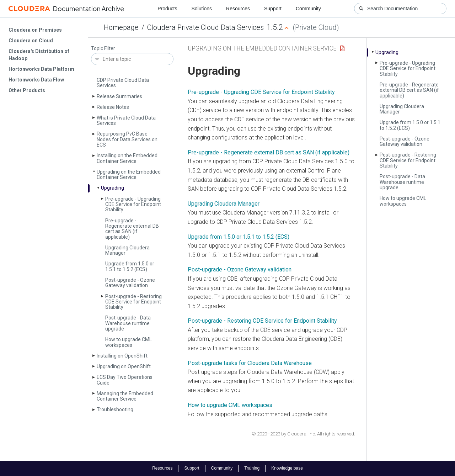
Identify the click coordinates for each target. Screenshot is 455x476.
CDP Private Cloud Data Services (123, 83)
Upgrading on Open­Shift (124, 366)
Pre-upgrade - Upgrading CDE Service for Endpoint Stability (133, 204)
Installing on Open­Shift (122, 356)
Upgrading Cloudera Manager (127, 250)
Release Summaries (119, 96)
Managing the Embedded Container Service (125, 396)
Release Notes (113, 107)
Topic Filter (103, 49)
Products (167, 9)
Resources (238, 9)
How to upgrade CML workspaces (129, 342)
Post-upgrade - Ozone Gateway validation (130, 283)
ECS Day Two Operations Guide (125, 380)
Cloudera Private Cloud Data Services (205, 27)
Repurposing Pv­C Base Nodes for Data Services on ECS (127, 139)
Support (273, 9)
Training (252, 468)
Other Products (27, 90)
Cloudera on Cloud (31, 41)
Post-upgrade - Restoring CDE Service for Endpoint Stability (133, 302)
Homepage (121, 27)
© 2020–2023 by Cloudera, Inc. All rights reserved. (303, 434)
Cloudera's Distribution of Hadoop (39, 55)
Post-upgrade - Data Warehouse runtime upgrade (128, 323)
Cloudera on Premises (35, 30)
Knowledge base (287, 468)
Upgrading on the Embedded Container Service (129, 174)
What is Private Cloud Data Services (126, 120)
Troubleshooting (115, 409)
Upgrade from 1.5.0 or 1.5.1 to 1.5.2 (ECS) (130, 266)
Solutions (202, 9)
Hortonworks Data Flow (36, 80)
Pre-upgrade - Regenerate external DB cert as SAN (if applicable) (132, 229)
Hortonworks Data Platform (41, 69)
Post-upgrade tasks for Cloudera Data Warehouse (250, 363)
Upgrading (113, 188)
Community (308, 9)
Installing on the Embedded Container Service (127, 158)
